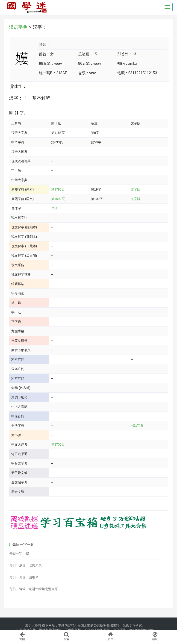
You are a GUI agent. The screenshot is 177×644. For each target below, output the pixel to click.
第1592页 (58, 199)
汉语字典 (18, 27)
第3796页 (58, 189)
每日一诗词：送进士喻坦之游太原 (34, 589)
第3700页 (58, 444)
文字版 (136, 189)
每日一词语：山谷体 (24, 577)
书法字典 (137, 426)
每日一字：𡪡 (19, 553)
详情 (54, 208)
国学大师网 (33, 625)
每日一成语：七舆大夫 (26, 565)
